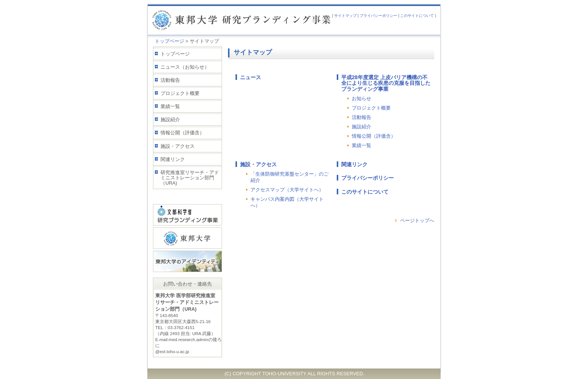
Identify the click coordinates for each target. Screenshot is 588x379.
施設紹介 (170, 120)
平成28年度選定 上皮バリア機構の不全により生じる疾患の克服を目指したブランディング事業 (386, 83)
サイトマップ (345, 16)
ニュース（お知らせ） (185, 67)
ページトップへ (417, 220)
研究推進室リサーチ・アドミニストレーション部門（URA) (190, 178)
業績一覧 (170, 106)
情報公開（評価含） (182, 133)
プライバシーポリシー (378, 16)
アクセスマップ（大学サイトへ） (287, 190)
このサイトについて (417, 16)
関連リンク (173, 159)
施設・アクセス (178, 146)
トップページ (169, 41)
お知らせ (361, 99)
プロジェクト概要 (180, 93)
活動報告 (170, 80)
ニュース (250, 77)
